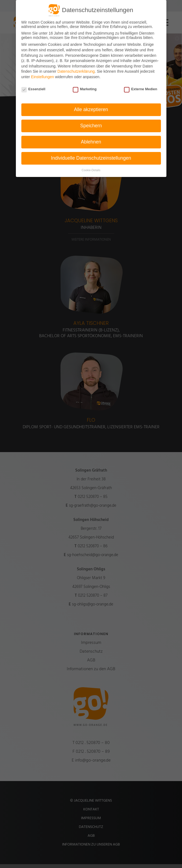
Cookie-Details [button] (91, 170)
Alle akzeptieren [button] (91, 109)
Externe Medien (141, 89)
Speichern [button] (91, 126)
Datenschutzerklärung (76, 71)
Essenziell (33, 89)
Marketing (85, 89)
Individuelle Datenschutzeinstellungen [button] (91, 158)
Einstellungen (42, 77)
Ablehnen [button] (91, 142)
